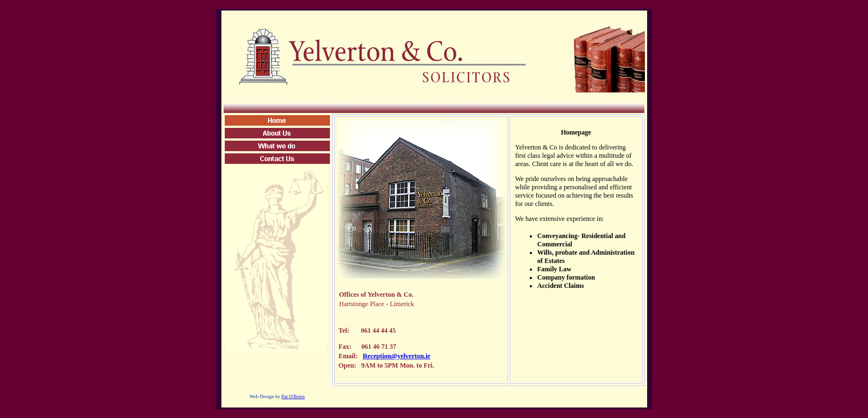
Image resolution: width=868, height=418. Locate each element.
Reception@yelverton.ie (396, 356)
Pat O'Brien (293, 396)
